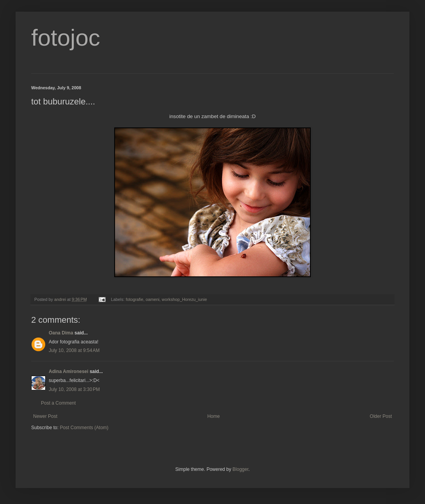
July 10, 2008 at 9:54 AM (74, 350)
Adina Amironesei (69, 371)
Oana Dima (61, 333)
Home (214, 416)
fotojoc (66, 38)
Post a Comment (58, 403)
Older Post (381, 416)
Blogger (240, 469)
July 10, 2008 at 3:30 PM (74, 389)
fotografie (134, 299)
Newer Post (45, 416)
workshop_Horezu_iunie (184, 299)
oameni (152, 299)
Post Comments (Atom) (84, 428)
